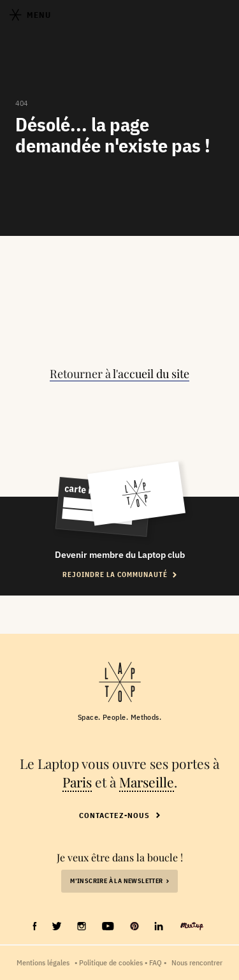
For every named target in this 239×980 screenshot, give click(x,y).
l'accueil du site (151, 374)
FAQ (156, 962)
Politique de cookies (111, 962)
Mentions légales (43, 962)
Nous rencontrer (197, 962)
